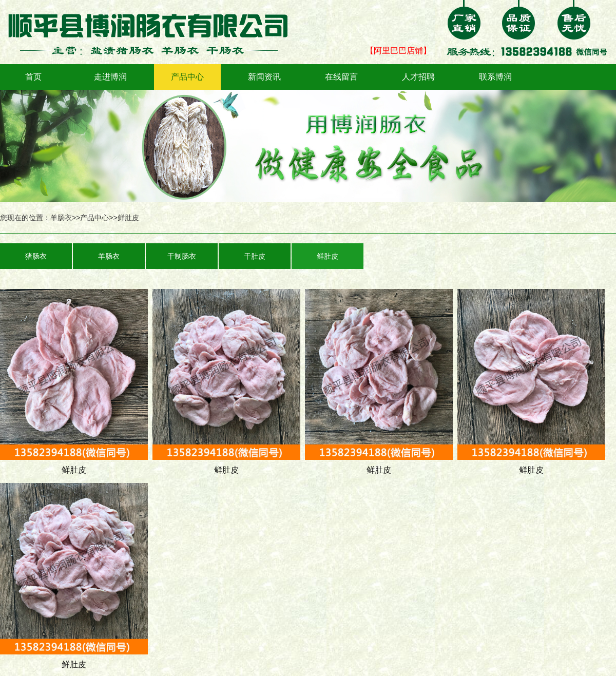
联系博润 (495, 77)
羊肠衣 (61, 218)
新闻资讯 (264, 77)
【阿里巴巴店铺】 (398, 51)
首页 (33, 77)
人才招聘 (418, 77)
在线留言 (341, 77)
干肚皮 (255, 256)
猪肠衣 (36, 256)
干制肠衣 (182, 256)
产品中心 (187, 77)
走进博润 (110, 77)
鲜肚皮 (128, 218)
